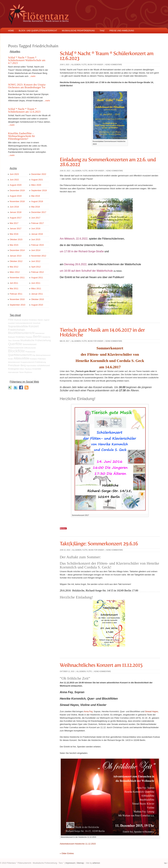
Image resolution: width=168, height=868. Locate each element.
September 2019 (39, 190)
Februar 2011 (16, 294)
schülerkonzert (44, 366)
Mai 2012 (14, 267)
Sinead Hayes (151, 711)
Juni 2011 (36, 283)
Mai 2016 (14, 234)
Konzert (34, 326)
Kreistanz (34, 359)
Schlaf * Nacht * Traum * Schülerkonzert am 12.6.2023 (24, 110)
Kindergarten (14, 369)
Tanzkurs (29, 369)
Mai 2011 (14, 288)
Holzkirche (46, 337)
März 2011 (36, 288)
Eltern (22, 369)
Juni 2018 (14, 207)
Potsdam (29, 337)
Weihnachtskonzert (43, 355)
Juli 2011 (14, 283)
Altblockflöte (21, 358)
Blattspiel (12, 337)
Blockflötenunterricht (21, 333)
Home (11, 31)
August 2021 (37, 180)
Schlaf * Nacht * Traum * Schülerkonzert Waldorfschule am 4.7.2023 (27, 60)
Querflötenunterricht (20, 355)
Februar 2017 (37, 223)
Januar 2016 (37, 234)
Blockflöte (16, 351)
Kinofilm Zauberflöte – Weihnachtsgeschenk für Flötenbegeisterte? (21, 136)
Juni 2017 (36, 218)
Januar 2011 (37, 294)
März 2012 (15, 272)
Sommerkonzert (30, 344)
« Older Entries (67, 853)
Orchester (16, 341)
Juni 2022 (14, 180)
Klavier (40, 320)
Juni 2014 (36, 250)
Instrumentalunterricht (24, 323)
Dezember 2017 (39, 212)
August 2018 (37, 201)
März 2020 (36, 185)
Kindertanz (20, 337)
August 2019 (16, 196)
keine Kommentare (114, 65)
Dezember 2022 (39, 174)
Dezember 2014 (17, 250)
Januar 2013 (16, 256)
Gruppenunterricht (27, 362)
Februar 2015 (37, 245)
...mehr (32, 76)
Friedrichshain (16, 330)
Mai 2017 (14, 223)
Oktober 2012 (16, 261)
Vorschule (37, 323)
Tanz (10, 341)
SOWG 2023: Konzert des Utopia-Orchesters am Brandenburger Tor (27, 86)
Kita (34, 355)
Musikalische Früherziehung (36, 340)
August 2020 (16, 185)
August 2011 (37, 278)
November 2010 (17, 299)
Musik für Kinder (95, 65)
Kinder (11, 359)
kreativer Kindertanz (29, 320)
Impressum (70, 863)
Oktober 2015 (16, 239)
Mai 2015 (14, 245)
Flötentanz (42, 359)
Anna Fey (88, 711)
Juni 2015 (36, 239)
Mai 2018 (35, 207)
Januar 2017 (16, 228)
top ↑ (166, 863)
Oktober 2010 (38, 299)
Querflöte (15, 344)
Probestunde (30, 352)
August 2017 (16, 218)
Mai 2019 (35, 196)
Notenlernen (40, 333)
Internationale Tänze (16, 372)
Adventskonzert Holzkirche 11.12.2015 (78, 844)
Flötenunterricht (16, 348)
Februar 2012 (37, 272)
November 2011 (17, 278)
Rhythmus (28, 372)
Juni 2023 (14, 174)
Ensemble (37, 369)
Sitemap (80, 863)
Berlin (37, 336)
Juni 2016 (36, 228)
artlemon (96, 863)
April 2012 (36, 267)
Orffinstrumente (30, 348)
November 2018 (17, 201)
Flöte (84, 65)
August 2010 (37, 305)
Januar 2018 (16, 212)
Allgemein (76, 65)
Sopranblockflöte (18, 326)
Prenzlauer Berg (17, 365)
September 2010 (17, 305)
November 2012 (39, 256)
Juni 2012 (36, 261)
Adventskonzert (14, 362)
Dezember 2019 (17, 190)
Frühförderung (41, 362)
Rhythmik (18, 320)
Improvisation (31, 366)
